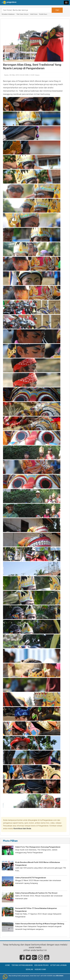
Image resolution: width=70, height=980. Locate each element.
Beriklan (29, 970)
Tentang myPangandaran (22, 965)
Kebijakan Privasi (42, 965)
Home (7, 965)
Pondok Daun (43, 14)
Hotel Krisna (34, 14)
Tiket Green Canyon (22, 14)
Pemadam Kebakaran (8, 14)
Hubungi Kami (40, 970)
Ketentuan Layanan (58, 965)
